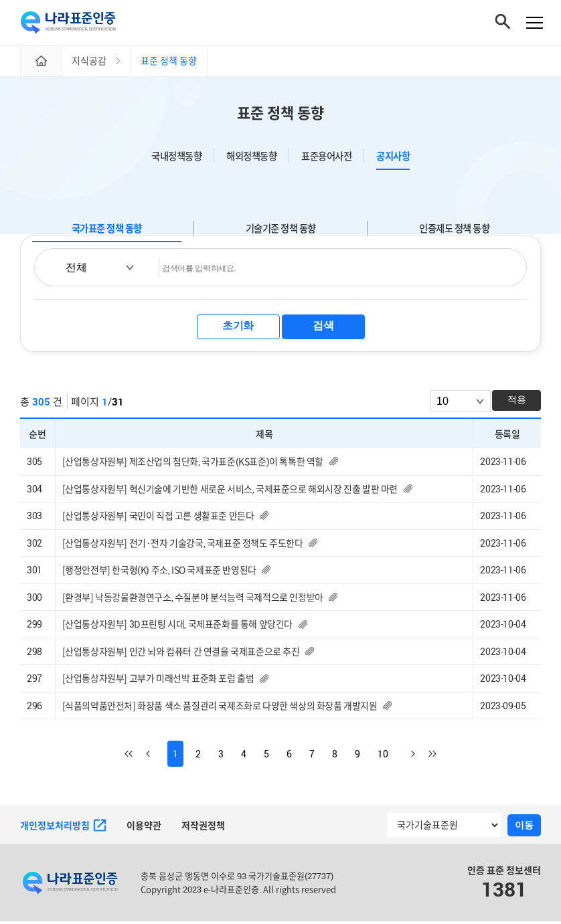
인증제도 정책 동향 (454, 230)
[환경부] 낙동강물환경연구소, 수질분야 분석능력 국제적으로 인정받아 (193, 599)
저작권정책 (203, 828)
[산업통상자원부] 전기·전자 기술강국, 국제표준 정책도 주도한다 (183, 545)
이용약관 (144, 828)
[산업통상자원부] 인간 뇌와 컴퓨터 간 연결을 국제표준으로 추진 (181, 653)
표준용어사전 (326, 158)
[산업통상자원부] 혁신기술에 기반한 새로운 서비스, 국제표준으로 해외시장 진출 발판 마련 (230, 491)
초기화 (238, 328)
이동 (524, 827)
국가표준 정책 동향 (107, 230)
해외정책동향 (251, 158)
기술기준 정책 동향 (281, 230)
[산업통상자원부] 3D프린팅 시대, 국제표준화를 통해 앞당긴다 (177, 627)
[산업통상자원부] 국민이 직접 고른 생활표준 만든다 (158, 518)
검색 (323, 328)
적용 (517, 401)
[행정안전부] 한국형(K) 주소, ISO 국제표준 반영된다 (159, 572)
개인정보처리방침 (63, 828)
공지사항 (393, 158)
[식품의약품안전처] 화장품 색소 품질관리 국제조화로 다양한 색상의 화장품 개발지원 (220, 708)
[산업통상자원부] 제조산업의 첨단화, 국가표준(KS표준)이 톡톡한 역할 (193, 463)
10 (383, 756)
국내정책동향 (176, 158)
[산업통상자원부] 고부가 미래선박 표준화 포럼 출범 (158, 681)
